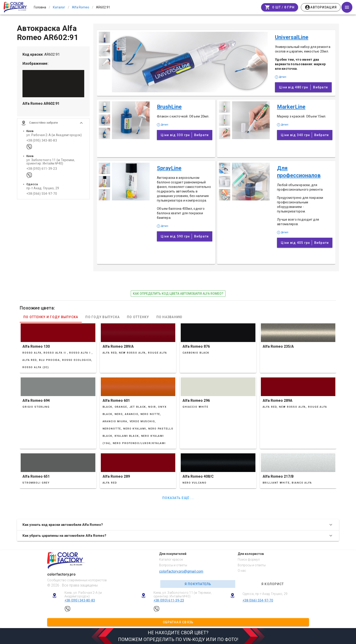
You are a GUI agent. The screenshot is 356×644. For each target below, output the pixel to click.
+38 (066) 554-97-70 (42, 194)
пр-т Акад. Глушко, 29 (43, 189)
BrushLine (169, 107)
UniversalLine (292, 37)
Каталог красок (171, 559)
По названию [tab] (169, 317)
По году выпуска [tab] (103, 317)
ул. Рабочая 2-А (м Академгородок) (54, 136)
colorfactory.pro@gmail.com (181, 571)
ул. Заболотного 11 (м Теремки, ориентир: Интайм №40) (51, 162)
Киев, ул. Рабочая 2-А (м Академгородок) (83, 595)
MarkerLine (291, 107)
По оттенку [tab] (138, 317)
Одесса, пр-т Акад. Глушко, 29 (265, 594)
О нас (242, 571)
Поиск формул (249, 559)
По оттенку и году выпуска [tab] (51, 317)
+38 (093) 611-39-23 (42, 170)
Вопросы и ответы (173, 565)
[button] (53, 124)
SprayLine (169, 168)
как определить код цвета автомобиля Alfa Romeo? (178, 294)
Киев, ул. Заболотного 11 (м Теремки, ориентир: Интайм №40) (183, 595)
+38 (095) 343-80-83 (42, 141)
